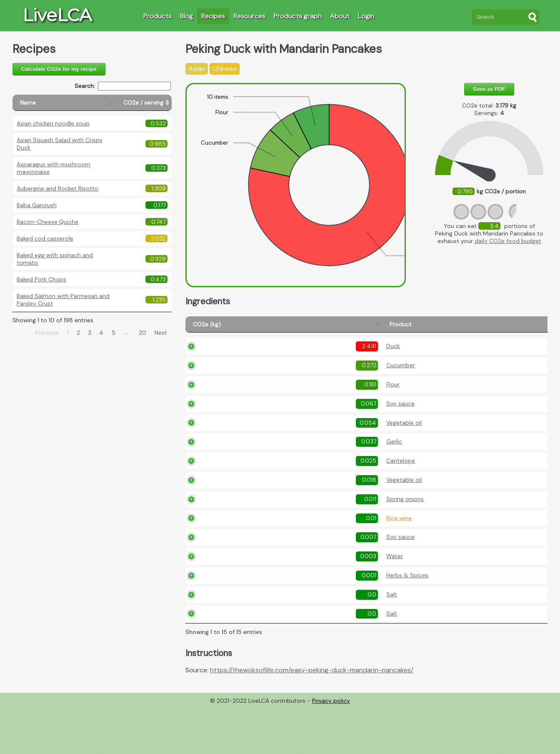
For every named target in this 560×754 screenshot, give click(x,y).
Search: (123, 86)
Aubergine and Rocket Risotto (57, 188)
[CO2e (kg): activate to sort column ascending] (205, 328)
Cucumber (242, 383)
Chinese (225, 69)
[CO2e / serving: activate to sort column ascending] (144, 103)
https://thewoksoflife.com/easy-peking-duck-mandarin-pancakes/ (312, 717)
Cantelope (242, 488)
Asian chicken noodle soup (53, 123)
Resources (249, 16)
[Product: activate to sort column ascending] (246, 328)
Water (236, 594)
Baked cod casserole (45, 238)
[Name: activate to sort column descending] (64, 103)
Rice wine (241, 555)
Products (157, 16)
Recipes (213, 16)
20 (142, 333)
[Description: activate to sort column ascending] (435, 328)
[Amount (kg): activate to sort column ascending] (292, 328)
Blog (186, 16)
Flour (235, 402)
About (340, 16)
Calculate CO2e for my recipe (59, 69)
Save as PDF (489, 89)
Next (161, 333)
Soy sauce (242, 421)
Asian (197, 69)
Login (366, 16)
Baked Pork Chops (41, 279)
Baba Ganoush (37, 205)
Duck (235, 358)
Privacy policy (331, 748)
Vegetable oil (246, 440)
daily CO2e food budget (508, 241)
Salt (233, 641)
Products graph (298, 16)
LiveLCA (57, 15)
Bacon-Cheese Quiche (47, 222)
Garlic (236, 464)
